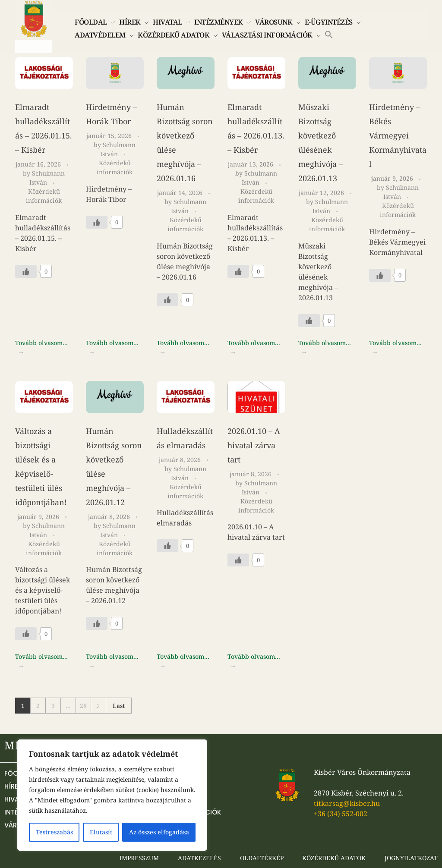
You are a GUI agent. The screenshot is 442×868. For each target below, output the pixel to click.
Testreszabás (54, 832)
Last (119, 706)
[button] (329, 34)
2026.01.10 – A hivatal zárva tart (254, 445)
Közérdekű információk (44, 196)
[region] (112, 795)
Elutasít (101, 832)
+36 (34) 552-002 (341, 814)
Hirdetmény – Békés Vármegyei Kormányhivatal (398, 135)
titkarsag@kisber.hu (347, 803)
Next (98, 706)
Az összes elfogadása (159, 832)
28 (83, 706)
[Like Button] (26, 271)
